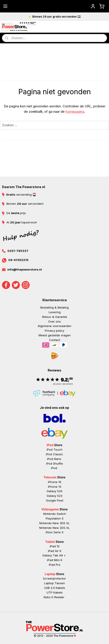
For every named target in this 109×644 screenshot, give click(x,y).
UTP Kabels (55, 592)
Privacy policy (54, 331)
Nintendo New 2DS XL (54, 528)
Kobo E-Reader (54, 597)
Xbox (49, 532)
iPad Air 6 (55, 551)
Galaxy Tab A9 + (54, 555)
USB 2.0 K (51, 588)
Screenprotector (54, 578)
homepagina (75, 111)
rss (80, 616)
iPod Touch (54, 449)
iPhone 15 (55, 487)
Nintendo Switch (55, 514)
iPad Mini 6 (55, 560)
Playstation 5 (55, 518)
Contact (55, 340)
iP (50, 565)
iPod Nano (55, 459)
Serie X (59, 532)
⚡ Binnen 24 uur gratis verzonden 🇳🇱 (54, 17)
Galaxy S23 (54, 496)
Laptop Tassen (54, 583)
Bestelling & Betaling (54, 307)
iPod (54, 468)
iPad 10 (55, 546)
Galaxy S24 (54, 491)
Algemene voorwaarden (54, 326)
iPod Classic (54, 454)
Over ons (54, 321)
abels (61, 588)
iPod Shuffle (54, 463)
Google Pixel (55, 500)
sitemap (72, 616)
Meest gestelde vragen (55, 335)
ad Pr (55, 565)
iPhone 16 (55, 482)
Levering (55, 312)
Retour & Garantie (55, 317)
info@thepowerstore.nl (25, 269)
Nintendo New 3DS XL (54, 523)
